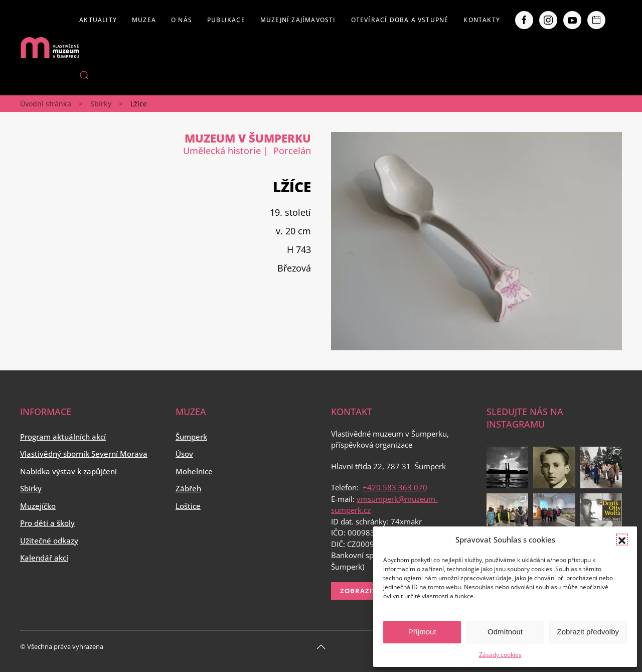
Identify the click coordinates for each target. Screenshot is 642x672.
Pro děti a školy (47, 523)
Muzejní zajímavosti (298, 20)
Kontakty (482, 20)
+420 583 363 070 (395, 487)
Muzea (144, 20)
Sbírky (101, 104)
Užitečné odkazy (49, 541)
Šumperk (191, 437)
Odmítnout (505, 632)
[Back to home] (50, 48)
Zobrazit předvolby (588, 632)
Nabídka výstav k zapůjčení (68, 471)
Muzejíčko (38, 506)
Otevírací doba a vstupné (400, 20)
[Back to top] (321, 647)
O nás (182, 20)
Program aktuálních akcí (63, 437)
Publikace (226, 20)
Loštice (188, 506)
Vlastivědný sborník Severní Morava (84, 454)
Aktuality (98, 20)
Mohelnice (194, 471)
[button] (622, 540)
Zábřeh (188, 488)
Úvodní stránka (46, 104)
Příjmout (422, 632)
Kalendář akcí (44, 558)
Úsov (184, 454)
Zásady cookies (500, 655)
